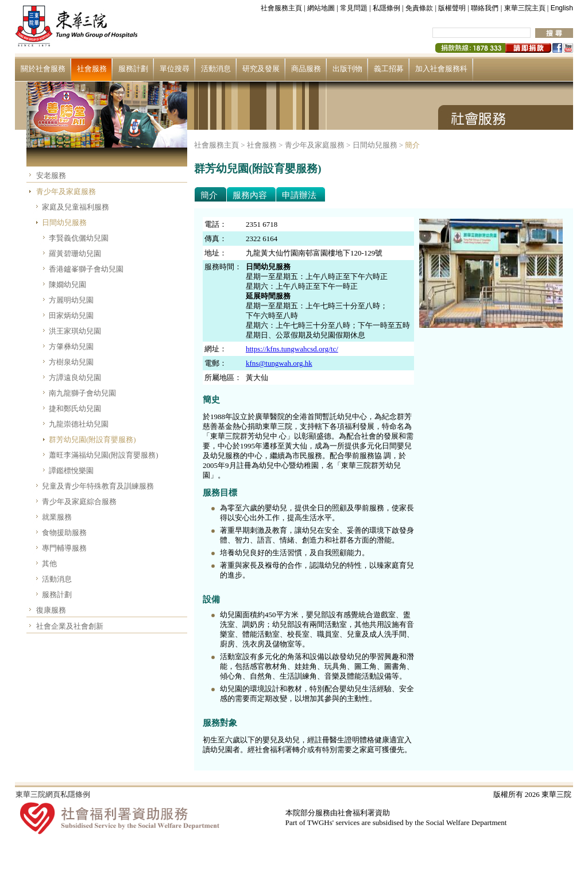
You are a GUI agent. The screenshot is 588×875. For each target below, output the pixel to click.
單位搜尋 (175, 69)
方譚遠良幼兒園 (75, 378)
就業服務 (57, 517)
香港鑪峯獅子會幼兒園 (86, 269)
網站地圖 (321, 8)
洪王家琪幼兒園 (75, 331)
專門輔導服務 (64, 548)
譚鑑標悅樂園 (71, 471)
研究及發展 (261, 69)
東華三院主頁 (525, 8)
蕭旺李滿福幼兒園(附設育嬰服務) (104, 455)
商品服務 (306, 69)
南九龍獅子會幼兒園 (82, 393)
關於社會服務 (43, 69)
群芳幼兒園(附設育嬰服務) (92, 440)
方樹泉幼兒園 (71, 362)
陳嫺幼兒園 (67, 284)
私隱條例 (386, 8)
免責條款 (419, 8)
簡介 (412, 145)
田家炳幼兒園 (71, 315)
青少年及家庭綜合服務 (79, 502)
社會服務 (92, 69)
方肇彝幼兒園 (71, 346)
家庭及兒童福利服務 (76, 207)
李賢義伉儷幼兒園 (79, 238)
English (562, 8)
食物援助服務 (64, 533)
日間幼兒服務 (64, 222)
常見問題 (354, 8)
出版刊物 (347, 69)
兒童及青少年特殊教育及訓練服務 (98, 486)
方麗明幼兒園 (71, 300)
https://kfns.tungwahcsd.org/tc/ (292, 349)
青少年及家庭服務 (66, 191)
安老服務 (51, 175)
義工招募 (389, 69)
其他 (49, 564)
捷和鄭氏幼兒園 (75, 409)
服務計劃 (133, 69)
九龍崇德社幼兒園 (79, 424)
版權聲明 (452, 8)
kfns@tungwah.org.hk (279, 363)
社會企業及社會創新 (70, 626)
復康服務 (51, 610)
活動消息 (216, 69)
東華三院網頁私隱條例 (53, 794)
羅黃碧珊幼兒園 (75, 253)
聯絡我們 (485, 8)
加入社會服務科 (441, 69)
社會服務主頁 (281, 8)
